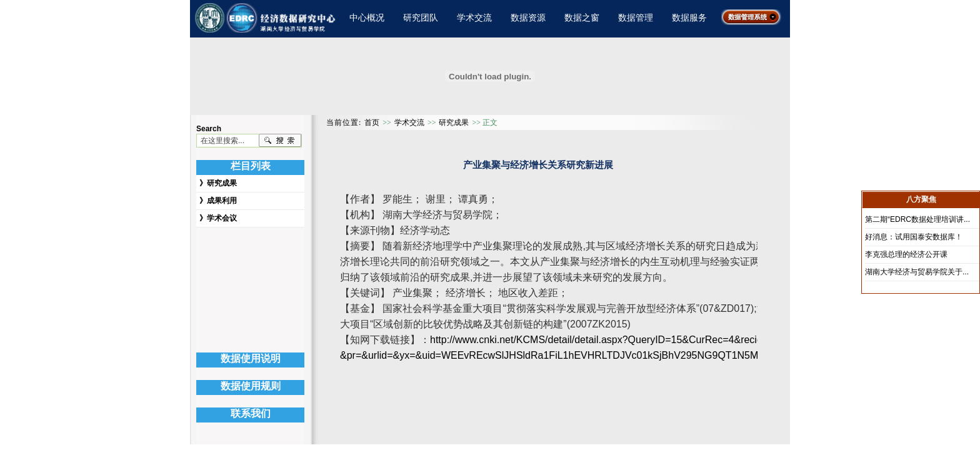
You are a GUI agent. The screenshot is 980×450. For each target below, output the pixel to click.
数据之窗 (582, 17)
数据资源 (528, 17)
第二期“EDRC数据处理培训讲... (917, 219)
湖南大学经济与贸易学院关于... (917, 272)
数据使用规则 (251, 386)
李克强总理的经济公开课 (906, 254)
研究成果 (222, 183)
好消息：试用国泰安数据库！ (914, 237)
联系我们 (251, 413)
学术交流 (474, 17)
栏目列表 (251, 166)
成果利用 (222, 201)
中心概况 (367, 17)
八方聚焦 (921, 199)
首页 (372, 122)
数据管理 (636, 17)
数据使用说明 (251, 358)
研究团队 (421, 17)
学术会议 (222, 218)
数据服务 (689, 17)
